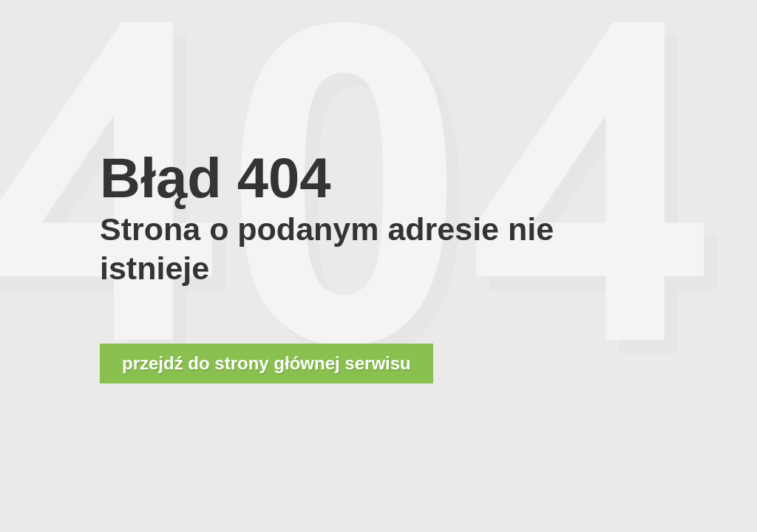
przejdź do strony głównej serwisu (267, 363)
